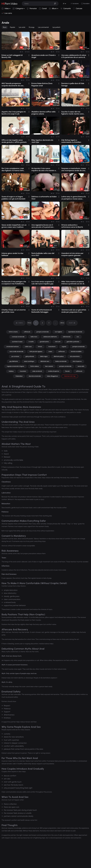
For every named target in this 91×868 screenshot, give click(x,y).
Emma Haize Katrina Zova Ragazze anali (42, 84)
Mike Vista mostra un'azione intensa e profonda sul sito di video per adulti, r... (73, 283)
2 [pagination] (42, 323)
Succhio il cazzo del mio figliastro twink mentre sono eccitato (72, 113)
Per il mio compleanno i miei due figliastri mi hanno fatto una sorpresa (13, 169)
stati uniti (58, 342)
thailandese (19, 376)
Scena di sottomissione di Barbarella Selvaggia (42, 311)
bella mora (34, 337)
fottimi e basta (13, 332)
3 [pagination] (49, 323)
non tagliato (58, 332)
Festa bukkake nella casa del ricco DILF (43, 254)
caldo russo (28, 347)
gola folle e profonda (73, 342)
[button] (56, 4)
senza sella (81, 366)
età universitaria (75, 356)
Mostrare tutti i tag (70, 376)
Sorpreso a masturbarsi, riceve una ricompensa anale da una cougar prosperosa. (74, 169)
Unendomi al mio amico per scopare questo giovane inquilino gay (72, 254)
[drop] (29, 55)
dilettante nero (45, 361)
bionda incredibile (76, 351)
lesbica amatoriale (61, 361)
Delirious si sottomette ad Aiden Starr (44, 198)
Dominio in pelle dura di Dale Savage (73, 84)
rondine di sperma (54, 371)
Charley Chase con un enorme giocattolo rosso (14, 311)
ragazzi (64, 347)
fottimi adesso (35, 366)
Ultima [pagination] (62, 323)
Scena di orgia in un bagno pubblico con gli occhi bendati (13, 198)
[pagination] (19, 323)
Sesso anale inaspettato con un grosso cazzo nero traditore (14, 226)
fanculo (67, 371)
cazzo (50, 351)
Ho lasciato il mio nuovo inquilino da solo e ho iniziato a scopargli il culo (44, 169)
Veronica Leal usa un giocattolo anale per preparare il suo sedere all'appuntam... (74, 311)
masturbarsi (52, 347)
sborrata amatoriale (35, 376)
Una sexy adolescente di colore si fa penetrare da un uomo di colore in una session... (74, 56)
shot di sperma (77, 361)
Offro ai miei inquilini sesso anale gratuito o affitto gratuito (14, 141)
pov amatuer (15, 356)
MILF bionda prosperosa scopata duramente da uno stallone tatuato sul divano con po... (14, 84)
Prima (29, 323)
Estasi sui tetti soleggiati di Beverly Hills (12, 56)
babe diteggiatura (52, 376)
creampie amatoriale (18, 337)
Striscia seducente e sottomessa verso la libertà (72, 226)
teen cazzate (49, 366)
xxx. (78, 337)
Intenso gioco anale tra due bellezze (12, 254)
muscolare (23, 371)
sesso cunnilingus (29, 361)
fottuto (40, 347)
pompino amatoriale (43, 332)
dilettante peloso (59, 356)
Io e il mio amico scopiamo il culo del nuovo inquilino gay (43, 283)
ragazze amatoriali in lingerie (16, 366)
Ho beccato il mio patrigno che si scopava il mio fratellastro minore (14, 283)
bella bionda (67, 337)
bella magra (44, 356)
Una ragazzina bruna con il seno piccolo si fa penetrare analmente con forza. (42, 226)
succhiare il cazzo (17, 342)
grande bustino (44, 342)
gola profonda (30, 356)
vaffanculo (27, 332)
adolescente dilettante (50, 337)
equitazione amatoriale (75, 332)
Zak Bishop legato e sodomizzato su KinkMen (71, 141)
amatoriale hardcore (13, 347)
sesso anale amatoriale (16, 351)
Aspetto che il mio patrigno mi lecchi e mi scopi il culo (14, 113)
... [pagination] (55, 323)
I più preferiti (56, 27)
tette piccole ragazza (36, 351)
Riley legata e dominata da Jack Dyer (42, 141)
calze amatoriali (37, 371)
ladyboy (11, 371)
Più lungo (32, 27)
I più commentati (43, 27)
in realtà (31, 342)
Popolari (13, 27)
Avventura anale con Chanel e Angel (43, 56)
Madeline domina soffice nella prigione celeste (43, 113)
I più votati (22, 27)
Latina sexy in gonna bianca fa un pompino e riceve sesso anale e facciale (74, 198)
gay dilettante (14, 361)
